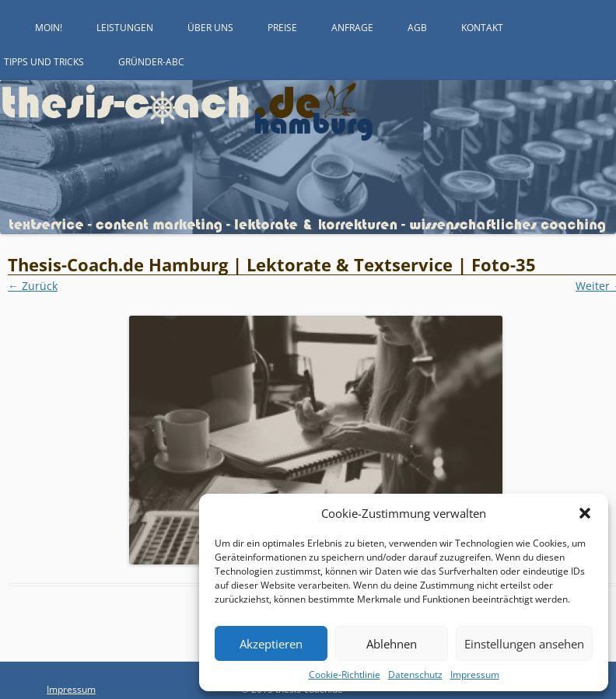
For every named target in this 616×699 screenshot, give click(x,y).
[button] (585, 513)
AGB (417, 28)
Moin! (49, 28)
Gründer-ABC (151, 62)
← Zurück (33, 286)
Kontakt (482, 28)
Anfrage (352, 28)
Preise (282, 28)
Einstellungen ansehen (524, 644)
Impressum (475, 675)
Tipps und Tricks (44, 62)
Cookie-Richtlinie (345, 675)
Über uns (210, 28)
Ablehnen (392, 644)
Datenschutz (415, 675)
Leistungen (125, 28)
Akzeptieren (271, 644)
